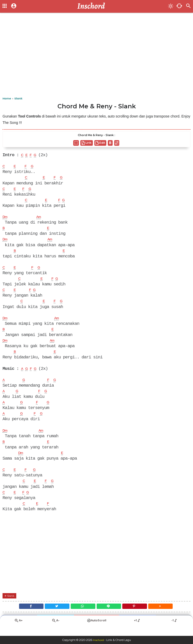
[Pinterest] (140, 615)
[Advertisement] (96, 56)
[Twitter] (52, 615)
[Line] (111, 615)
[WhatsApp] (81, 615)
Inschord (98, 640)
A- (56, 630)
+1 (137, 630)
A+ (19, 630)
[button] (169, 615)
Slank (12, 603)
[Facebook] (22, 615)
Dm (6, 218)
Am (41, 218)
